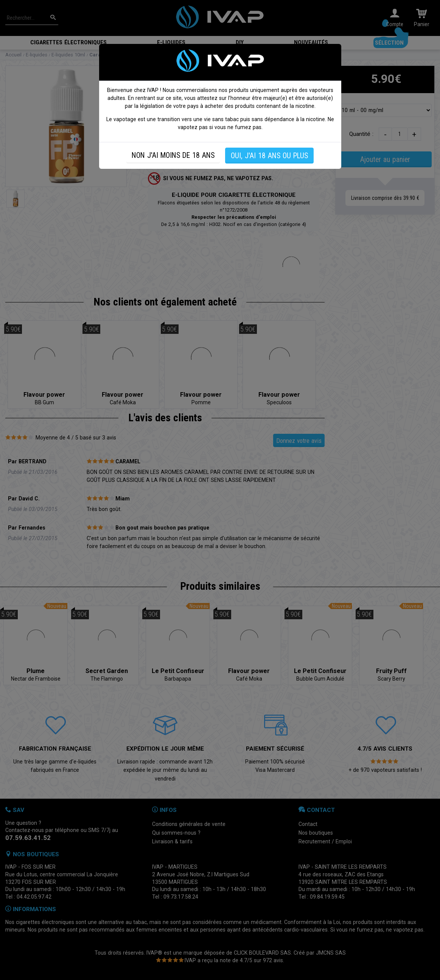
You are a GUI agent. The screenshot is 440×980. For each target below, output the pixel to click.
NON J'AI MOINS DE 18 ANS (173, 155)
